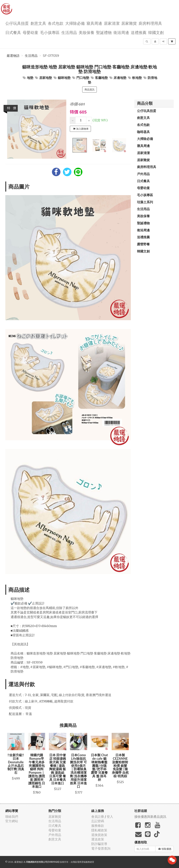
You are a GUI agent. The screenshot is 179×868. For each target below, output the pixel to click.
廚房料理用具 (150, 23)
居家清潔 (112, 23)
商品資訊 (89, 90)
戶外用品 (143, 174)
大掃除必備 (75, 23)
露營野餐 (143, 244)
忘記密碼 (98, 821)
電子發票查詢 (101, 848)
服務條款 (98, 826)
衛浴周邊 (121, 32)
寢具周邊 (94, 23)
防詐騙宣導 (99, 844)
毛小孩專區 (50, 32)
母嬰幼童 (30, 32)
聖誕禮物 (104, 32)
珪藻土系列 (145, 202)
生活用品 (69, 32)
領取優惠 (165, 849)
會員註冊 (98, 817)
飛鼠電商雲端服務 (81, 862)
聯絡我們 (12, 817)
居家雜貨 (129, 23)
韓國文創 (156, 32)
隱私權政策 (99, 830)
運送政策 (98, 839)
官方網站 (12, 821)
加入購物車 (81, 129)
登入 (110, 817)
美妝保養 (86, 32)
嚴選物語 (13, 56)
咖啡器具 (143, 132)
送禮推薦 (139, 32)
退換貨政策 (99, 835)
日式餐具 (13, 32)
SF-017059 (51, 56)
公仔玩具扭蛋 (17, 23)
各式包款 (56, 23)
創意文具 (38, 23)
